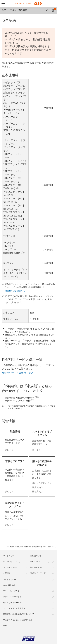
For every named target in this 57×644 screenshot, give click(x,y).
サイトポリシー (10, 580)
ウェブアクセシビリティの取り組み (18, 620)
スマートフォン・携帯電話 (14, 10)
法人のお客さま (36, 567)
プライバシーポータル (12, 597)
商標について (9, 626)
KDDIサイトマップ (38, 573)
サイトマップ (9, 556)
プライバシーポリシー (12, 591)
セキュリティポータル (12, 603)
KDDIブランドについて (40, 562)
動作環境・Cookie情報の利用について (19, 614)
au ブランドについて (12, 562)
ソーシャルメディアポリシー (15, 608)
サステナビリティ (10, 567)
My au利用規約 (9, 585)
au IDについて (36, 556)
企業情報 (7, 573)
